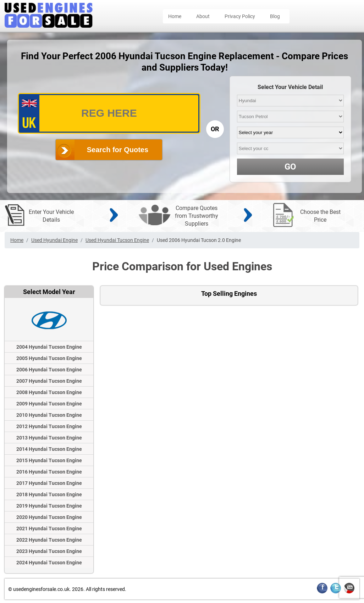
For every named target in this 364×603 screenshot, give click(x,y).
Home (175, 16)
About (203, 16)
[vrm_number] (109, 113)
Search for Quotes (118, 150)
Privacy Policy (240, 16)
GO (290, 167)
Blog (275, 16)
